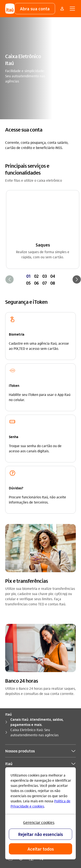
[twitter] (41, 762)
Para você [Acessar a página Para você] (13, 714)
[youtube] (21, 762)
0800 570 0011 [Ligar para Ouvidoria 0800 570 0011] (33, 728)
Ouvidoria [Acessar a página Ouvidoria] (13, 728)
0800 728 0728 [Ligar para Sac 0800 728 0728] (24, 721)
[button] (35, 9)
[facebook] (31, 762)
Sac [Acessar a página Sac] (8, 721)
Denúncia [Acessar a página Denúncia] (13, 735)
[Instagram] (10, 762)
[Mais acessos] (62, 9)
